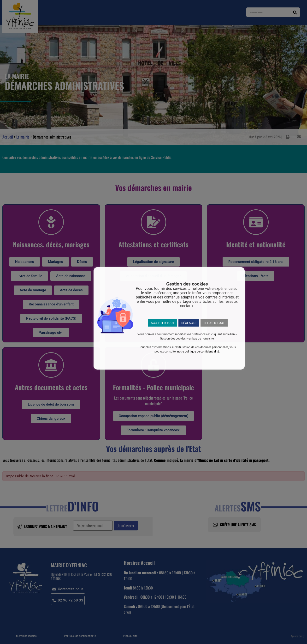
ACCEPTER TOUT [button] (163, 323)
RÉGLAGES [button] (189, 323)
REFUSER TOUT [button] (214, 323)
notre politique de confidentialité (198, 352)
